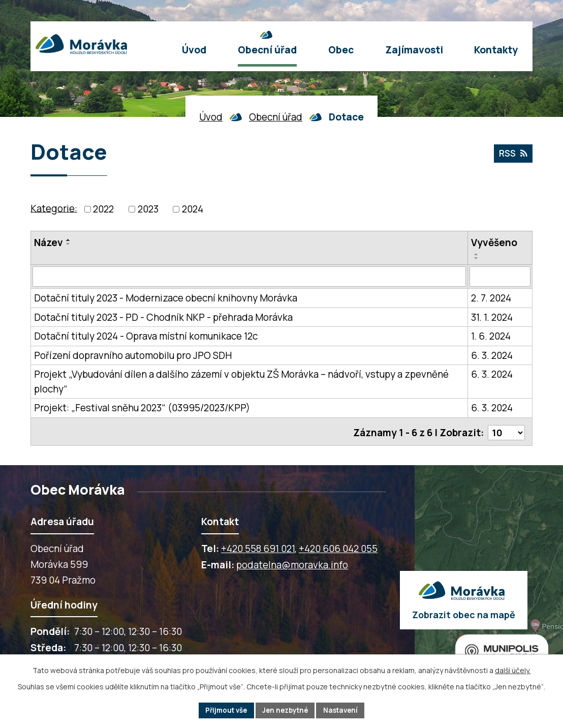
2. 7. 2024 (491, 298)
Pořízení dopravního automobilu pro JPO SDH (133, 355)
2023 (148, 209)
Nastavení (345, 710)
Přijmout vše (223, 710)
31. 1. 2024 (492, 317)
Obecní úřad (276, 117)
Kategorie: (54, 208)
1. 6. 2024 (491, 336)
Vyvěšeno (494, 242)
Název (49, 242)
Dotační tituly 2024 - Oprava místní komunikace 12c (146, 336)
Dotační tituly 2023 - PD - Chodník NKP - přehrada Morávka (163, 317)
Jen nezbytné (286, 710)
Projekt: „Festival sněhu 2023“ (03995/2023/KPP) (142, 408)
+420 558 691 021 (258, 546)
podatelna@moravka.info (292, 562)
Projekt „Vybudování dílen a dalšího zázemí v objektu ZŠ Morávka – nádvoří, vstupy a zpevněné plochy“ (241, 382)
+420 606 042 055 (338, 546)
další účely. (513, 669)
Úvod (211, 117)
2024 (193, 209)
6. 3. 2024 (492, 355)
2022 (103, 209)
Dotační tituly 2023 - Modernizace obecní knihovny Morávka (166, 298)
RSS (512, 155)
